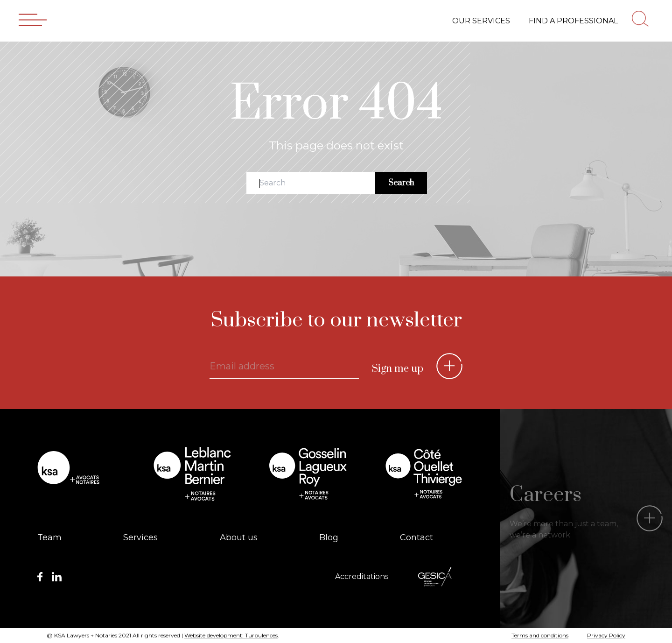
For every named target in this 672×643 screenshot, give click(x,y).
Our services (481, 20)
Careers (546, 495)
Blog (329, 537)
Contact (416, 537)
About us (239, 537)
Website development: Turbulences (231, 635)
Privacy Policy (606, 635)
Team (49, 537)
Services (140, 537)
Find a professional (573, 20)
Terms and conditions (540, 635)
